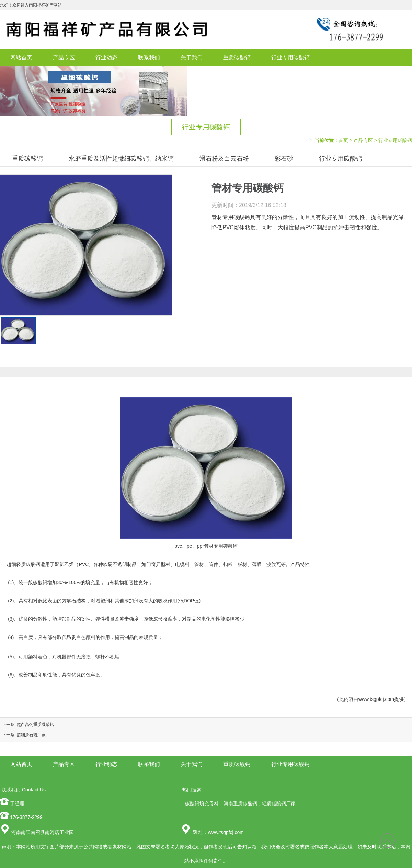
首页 (343, 140)
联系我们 (149, 57)
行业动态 (106, 57)
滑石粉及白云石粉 (224, 159)
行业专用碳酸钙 (290, 57)
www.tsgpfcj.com (376, 699)
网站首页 (21, 57)
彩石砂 (284, 159)
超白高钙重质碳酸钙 (35, 725)
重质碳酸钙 (237, 57)
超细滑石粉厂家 (31, 735)
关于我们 (192, 57)
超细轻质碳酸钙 (23, 564)
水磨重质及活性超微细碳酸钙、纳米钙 (121, 159)
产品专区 (64, 57)
